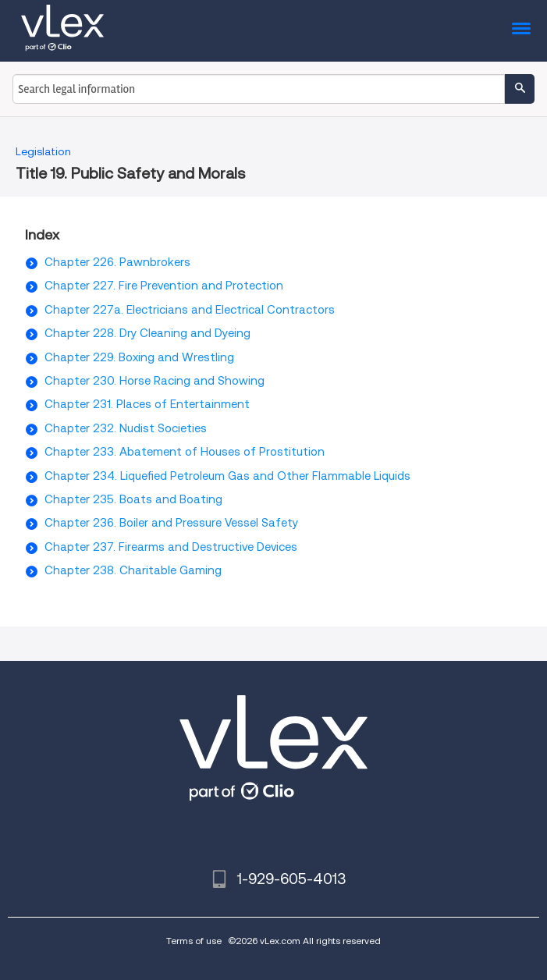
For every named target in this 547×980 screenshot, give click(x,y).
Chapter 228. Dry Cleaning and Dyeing (147, 333)
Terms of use (194, 941)
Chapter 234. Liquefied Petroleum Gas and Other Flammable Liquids (227, 476)
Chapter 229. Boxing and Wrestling (139, 357)
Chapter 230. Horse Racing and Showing (155, 381)
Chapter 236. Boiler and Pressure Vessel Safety (171, 523)
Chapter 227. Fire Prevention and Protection (164, 286)
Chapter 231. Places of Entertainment (147, 404)
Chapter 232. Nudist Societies (126, 428)
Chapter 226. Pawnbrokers (117, 262)
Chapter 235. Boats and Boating (133, 499)
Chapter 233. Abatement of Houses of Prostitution (185, 452)
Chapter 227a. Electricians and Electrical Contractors (190, 310)
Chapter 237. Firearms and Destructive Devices (171, 547)
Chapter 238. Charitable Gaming (133, 570)
